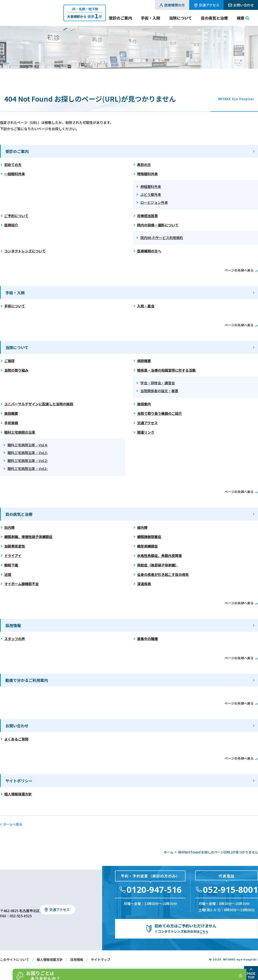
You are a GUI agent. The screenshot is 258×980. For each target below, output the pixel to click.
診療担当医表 (147, 216)
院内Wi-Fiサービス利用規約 (162, 238)
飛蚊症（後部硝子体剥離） (158, 565)
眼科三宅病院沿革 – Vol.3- (28, 453)
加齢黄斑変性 (15, 546)
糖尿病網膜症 (147, 546)
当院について (17, 347)
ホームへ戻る (13, 824)
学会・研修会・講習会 (158, 383)
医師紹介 (11, 225)
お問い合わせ (17, 726)
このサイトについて (15, 959)
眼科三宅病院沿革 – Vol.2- (28, 461)
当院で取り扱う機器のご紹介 (160, 413)
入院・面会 (146, 306)
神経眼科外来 (151, 186)
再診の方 (144, 165)
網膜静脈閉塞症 (149, 537)
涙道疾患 (144, 584)
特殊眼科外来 (147, 174)
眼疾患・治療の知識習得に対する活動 (166, 370)
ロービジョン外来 (154, 202)
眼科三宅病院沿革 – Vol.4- (28, 445)
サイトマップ (101, 959)
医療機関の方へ (149, 251)
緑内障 (142, 527)
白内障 (9, 527)
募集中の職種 (147, 639)
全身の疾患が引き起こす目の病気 (163, 574)
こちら (205, 931)
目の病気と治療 (19, 514)
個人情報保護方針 (18, 794)
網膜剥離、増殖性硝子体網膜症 (28, 537)
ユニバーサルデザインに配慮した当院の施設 (39, 404)
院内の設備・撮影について (158, 225)
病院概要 (144, 361)
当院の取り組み (16, 370)
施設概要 (11, 413)
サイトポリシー (19, 781)
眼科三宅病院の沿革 (20, 432)
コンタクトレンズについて (25, 251)
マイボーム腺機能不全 (21, 584)
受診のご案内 (17, 151)
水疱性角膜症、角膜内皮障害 (160, 556)
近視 (8, 574)
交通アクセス (147, 423)
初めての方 (13, 165)
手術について (15, 306)
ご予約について (16, 216)
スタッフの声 (15, 639)
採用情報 (13, 625)
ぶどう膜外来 (151, 194)
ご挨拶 (9, 361)
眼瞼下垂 (11, 565)
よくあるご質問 (16, 739)
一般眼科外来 (15, 174)
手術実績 (11, 423)
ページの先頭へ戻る (238, 270)
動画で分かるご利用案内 (27, 680)
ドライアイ (13, 556)
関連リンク (146, 432)
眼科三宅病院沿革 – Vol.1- (28, 469)
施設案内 (144, 404)
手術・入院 (15, 293)
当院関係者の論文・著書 (159, 391)
